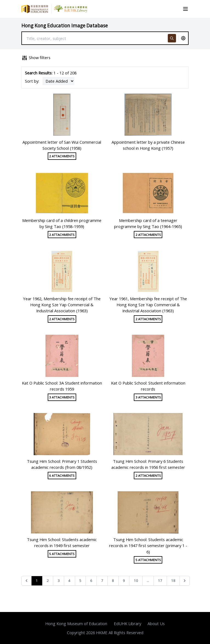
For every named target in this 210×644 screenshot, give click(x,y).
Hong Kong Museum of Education (76, 623)
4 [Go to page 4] (69, 581)
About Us (156, 623)
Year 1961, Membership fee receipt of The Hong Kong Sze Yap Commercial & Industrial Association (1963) (148, 305)
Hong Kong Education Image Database (65, 26)
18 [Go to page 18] (173, 581)
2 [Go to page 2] (48, 581)
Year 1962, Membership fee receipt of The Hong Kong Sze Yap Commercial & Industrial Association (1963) (62, 305)
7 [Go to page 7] (102, 581)
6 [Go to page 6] (91, 581)
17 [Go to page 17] (160, 581)
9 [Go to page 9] (124, 581)
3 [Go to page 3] (59, 581)
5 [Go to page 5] (80, 581)
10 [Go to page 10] (136, 581)
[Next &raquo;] (185, 581)
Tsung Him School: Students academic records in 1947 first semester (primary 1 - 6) (148, 545)
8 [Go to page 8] (113, 581)
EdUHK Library (127, 623)
